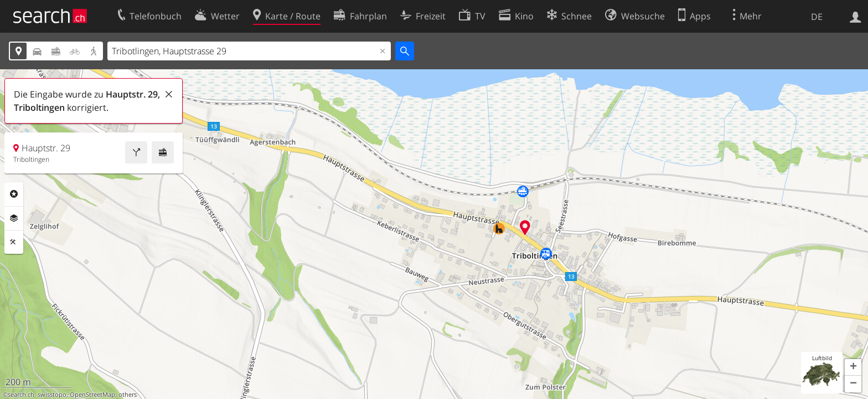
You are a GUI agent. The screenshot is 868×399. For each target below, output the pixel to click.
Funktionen (14, 242)
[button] (853, 367)
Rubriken (14, 194)
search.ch (21, 395)
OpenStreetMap (92, 395)
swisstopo (52, 395)
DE (817, 17)
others (128, 395)
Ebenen (14, 218)
